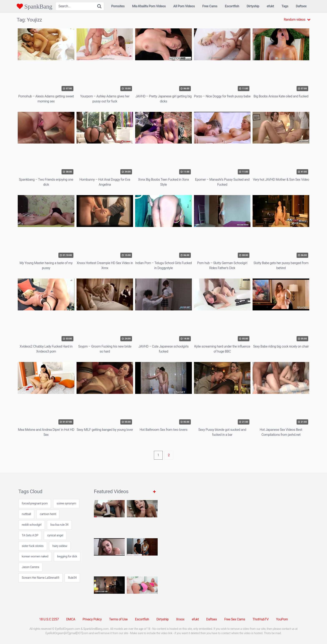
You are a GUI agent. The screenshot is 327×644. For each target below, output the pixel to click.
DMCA (71, 619)
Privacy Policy (92, 619)
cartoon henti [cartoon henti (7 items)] (48, 514)
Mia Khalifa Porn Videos (149, 6)
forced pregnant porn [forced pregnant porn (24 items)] (35, 503)
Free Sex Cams (235, 619)
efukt (270, 6)
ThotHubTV (261, 619)
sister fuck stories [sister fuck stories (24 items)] (33, 546)
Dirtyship (253, 6)
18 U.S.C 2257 (49, 619)
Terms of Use (118, 619)
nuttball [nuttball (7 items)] (26, 514)
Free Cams (210, 6)
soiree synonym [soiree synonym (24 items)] (66, 503)
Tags (285, 6)
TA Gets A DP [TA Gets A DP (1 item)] (30, 535)
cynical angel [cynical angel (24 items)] (55, 535)
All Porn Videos (184, 6)
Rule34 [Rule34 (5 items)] (72, 578)
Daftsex (301, 6)
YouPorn (282, 619)
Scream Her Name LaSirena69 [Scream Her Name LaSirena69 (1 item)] (40, 578)
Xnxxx (180, 619)
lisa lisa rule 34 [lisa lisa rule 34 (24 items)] (59, 525)
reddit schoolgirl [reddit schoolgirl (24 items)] (32, 525)
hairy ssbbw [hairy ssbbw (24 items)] (60, 546)
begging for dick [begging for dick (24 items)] (67, 556)
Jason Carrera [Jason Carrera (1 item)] (30, 567)
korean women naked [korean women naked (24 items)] (35, 556)
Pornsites (118, 6)
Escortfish (232, 6)
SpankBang (34, 6)
